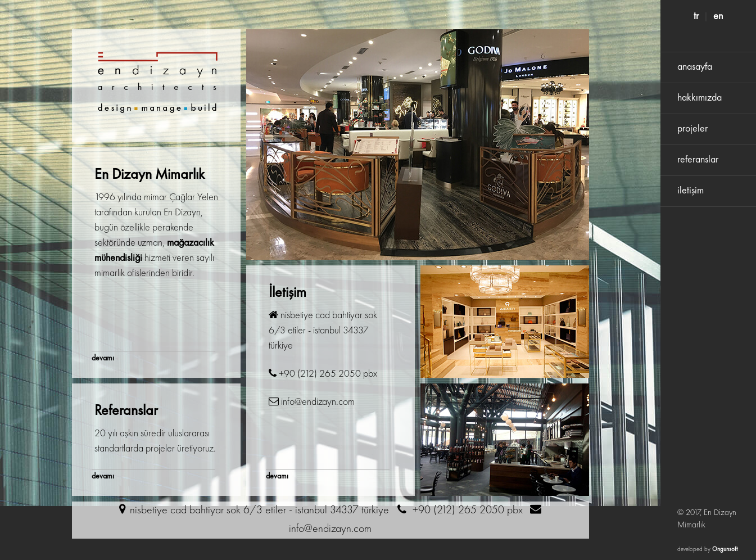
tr (696, 16)
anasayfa (695, 67)
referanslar (698, 160)
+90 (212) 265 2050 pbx (468, 511)
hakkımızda (700, 98)
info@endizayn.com (330, 529)
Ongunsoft (725, 550)
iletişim (691, 191)
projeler (692, 129)
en (718, 16)
